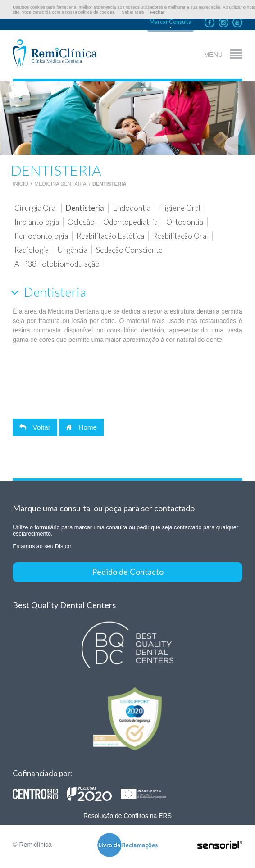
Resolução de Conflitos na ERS (127, 816)
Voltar (35, 427)
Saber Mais (133, 12)
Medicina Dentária (60, 184)
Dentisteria (109, 184)
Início (20, 184)
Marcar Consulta (171, 22)
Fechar (158, 12)
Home (81, 427)
